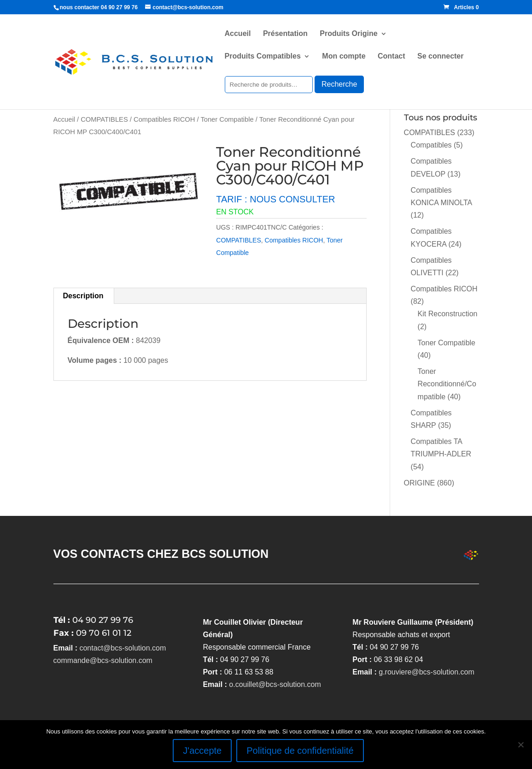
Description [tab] (83, 296)
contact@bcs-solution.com (123, 648)
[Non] (520, 745)
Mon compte (344, 56)
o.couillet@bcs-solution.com (275, 684)
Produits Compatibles (263, 56)
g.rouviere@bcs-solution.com (426, 672)
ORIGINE (420, 483)
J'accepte (202, 751)
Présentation (285, 34)
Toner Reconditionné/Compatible (447, 384)
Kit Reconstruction (448, 314)
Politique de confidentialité (300, 751)
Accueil (238, 34)
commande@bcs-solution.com (103, 660)
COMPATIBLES (104, 119)
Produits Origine (348, 34)
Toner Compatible (227, 119)
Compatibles (431, 145)
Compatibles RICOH (164, 119)
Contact (392, 56)
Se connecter (440, 56)
